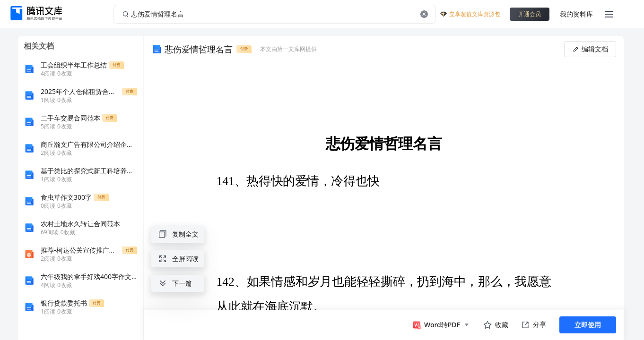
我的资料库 (576, 14)
